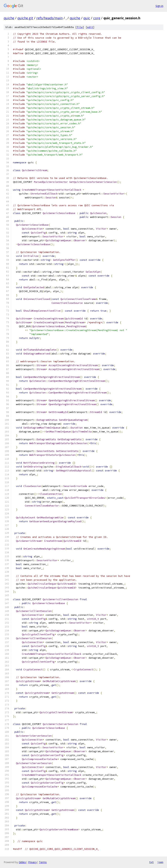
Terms (43, 862)
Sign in (159, 6)
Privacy (32, 862)
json (160, 862)
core (97, 18)
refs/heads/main (49, 18)
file (80, 27)
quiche (9, 18)
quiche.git (25, 18)
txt (151, 862)
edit (90, 27)
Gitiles (22, 862)
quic (87, 18)
